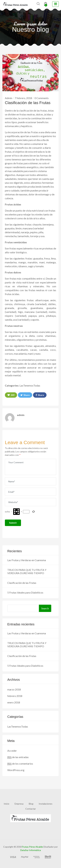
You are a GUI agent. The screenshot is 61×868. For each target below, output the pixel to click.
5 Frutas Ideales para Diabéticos (25, 592)
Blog (31, 804)
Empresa (19, 804)
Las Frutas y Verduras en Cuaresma (27, 560)
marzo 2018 (14, 689)
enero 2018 (14, 702)
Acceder (12, 751)
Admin (9, 98)
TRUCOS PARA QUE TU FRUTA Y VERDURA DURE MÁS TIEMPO (27, 571)
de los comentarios (20, 764)
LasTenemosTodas (30, 385)
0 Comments (42, 98)
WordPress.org (16, 770)
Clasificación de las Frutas (22, 583)
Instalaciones (46, 804)
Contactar (31, 809)
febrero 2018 (15, 696)
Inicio (7, 804)
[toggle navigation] (55, 4)
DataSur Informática (31, 850)
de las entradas (18, 757)
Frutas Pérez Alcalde (33, 847)
